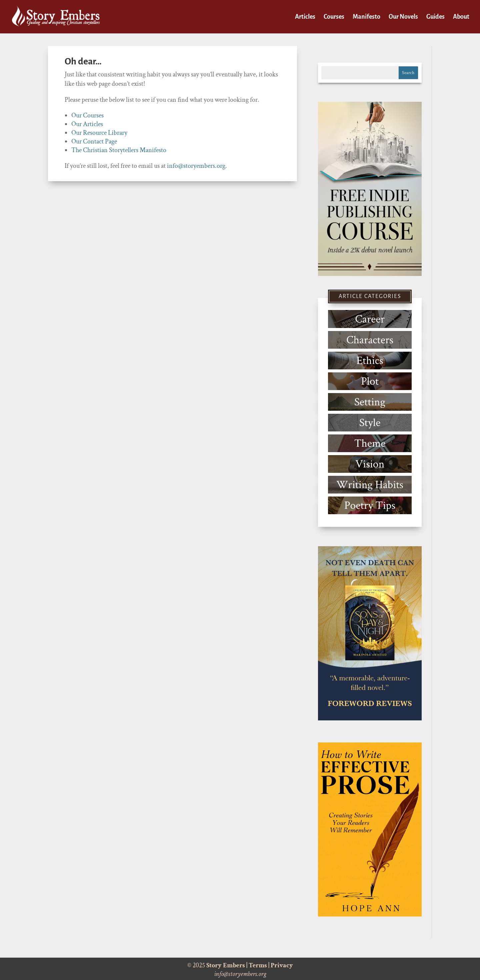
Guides (435, 17)
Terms (258, 965)
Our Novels (403, 17)
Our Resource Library (99, 133)
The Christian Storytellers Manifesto (119, 150)
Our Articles (87, 124)
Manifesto (366, 17)
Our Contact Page (94, 141)
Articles (305, 17)
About (461, 17)
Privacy (282, 965)
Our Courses (87, 115)
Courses (334, 17)
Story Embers (226, 965)
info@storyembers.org (196, 166)
